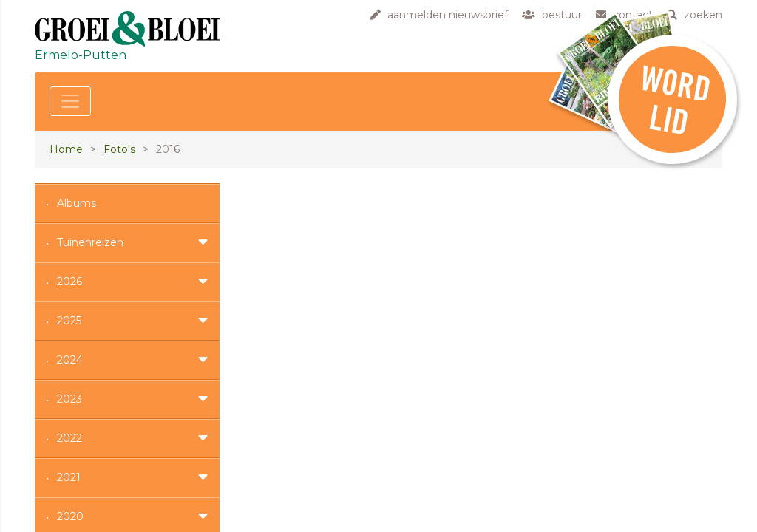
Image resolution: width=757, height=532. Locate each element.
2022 (69, 438)
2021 (69, 477)
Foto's (119, 149)
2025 (69, 321)
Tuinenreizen (90, 242)
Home (66, 149)
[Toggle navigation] (70, 101)
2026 (69, 282)
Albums (77, 203)
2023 (69, 399)
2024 (70, 360)
